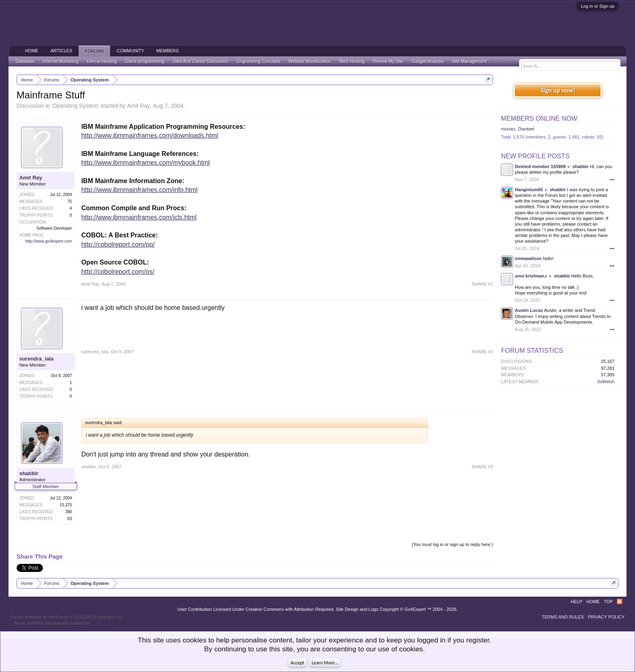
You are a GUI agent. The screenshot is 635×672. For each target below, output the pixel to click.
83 (70, 519)
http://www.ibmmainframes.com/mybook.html (146, 163)
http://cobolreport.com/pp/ (118, 244)
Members (168, 51)
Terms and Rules (563, 617)
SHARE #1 (482, 284)
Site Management (469, 61)
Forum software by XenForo (67, 617)
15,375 (66, 505)
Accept (297, 663)
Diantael (526, 129)
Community (130, 51)
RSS (620, 602)
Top (608, 602)
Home (32, 51)
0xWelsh (606, 382)
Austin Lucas (529, 310)
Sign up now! (558, 90)
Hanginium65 (529, 190)
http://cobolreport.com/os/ (118, 272)
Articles (62, 51)
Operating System (75, 106)
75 (70, 202)
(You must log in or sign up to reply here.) (453, 544)
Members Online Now (539, 118)
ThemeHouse (104, 623)
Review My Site (388, 61)
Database (25, 61)
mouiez (508, 129)
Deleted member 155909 (540, 166)
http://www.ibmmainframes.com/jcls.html (139, 217)
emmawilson (528, 258)
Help (576, 602)
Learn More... (325, 663)
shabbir (29, 473)
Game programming (145, 61)
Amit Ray (139, 106)
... (497, 61)
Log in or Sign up (598, 6)
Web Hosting (352, 61)
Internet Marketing (61, 61)
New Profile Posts (535, 156)
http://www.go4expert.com (49, 241)
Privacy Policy (606, 617)
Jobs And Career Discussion (200, 61)
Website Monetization (310, 61)
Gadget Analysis (428, 61)
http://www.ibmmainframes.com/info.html (140, 190)
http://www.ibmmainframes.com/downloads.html (150, 135)
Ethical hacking (102, 61)
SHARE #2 (482, 352)
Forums (94, 51)
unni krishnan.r (531, 276)
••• (612, 179)
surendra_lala (37, 359)
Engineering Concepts (258, 61)
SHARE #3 (482, 467)
